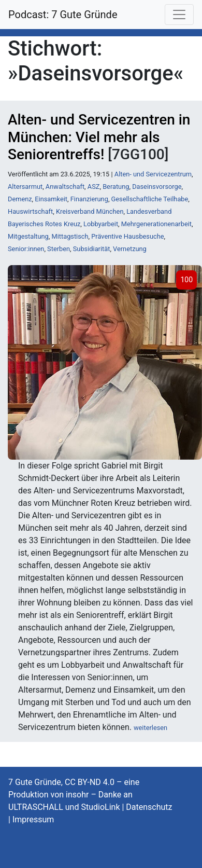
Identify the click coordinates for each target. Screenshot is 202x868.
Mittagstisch (70, 236)
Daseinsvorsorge (157, 187)
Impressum (33, 819)
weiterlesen (150, 728)
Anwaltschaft (65, 187)
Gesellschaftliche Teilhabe (150, 199)
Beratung (116, 187)
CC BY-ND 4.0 (90, 782)
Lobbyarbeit (101, 224)
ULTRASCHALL (36, 807)
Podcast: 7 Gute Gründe (63, 15)
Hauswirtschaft (30, 211)
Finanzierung (89, 199)
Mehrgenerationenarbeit (156, 224)
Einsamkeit (51, 199)
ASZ (94, 187)
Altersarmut (25, 187)
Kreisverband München (90, 211)
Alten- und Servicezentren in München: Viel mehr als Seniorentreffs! (99, 137)
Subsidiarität (92, 249)
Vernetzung (130, 249)
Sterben (59, 249)
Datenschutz (149, 807)
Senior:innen (26, 249)
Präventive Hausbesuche (127, 236)
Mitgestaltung (28, 236)
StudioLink (100, 807)
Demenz (20, 199)
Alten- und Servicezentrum (153, 174)
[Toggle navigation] (179, 15)
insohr (77, 795)
